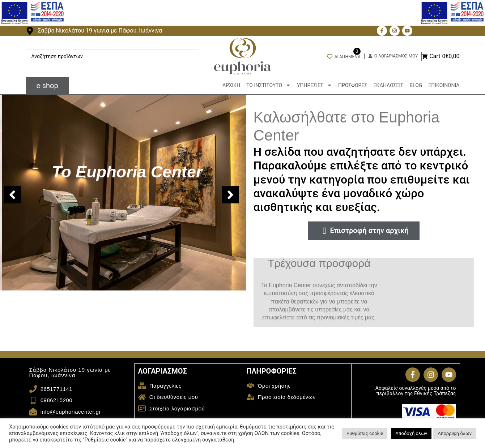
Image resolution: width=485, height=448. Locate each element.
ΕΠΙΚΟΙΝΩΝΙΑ (444, 85)
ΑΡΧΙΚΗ (231, 85)
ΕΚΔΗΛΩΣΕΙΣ (388, 85)
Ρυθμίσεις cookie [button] (365, 433)
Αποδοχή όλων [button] (411, 433)
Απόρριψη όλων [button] (455, 433)
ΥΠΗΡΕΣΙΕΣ (314, 85)
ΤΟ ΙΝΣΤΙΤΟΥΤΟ (269, 85)
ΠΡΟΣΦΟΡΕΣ (353, 85)
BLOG (416, 85)
